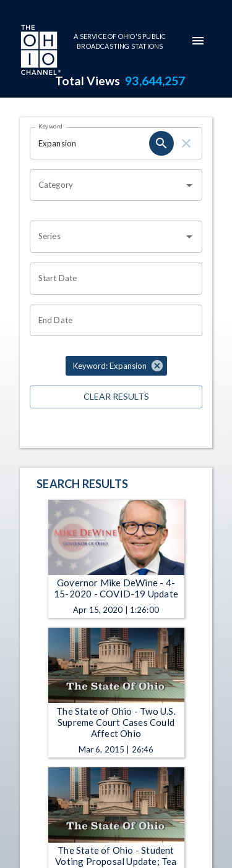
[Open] (189, 185)
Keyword (51, 126)
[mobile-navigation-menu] (198, 41)
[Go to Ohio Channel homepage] (40, 51)
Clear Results (116, 397)
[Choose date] (112, 279)
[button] (116, 366)
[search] (161, 143)
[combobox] (107, 185)
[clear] (186, 143)
